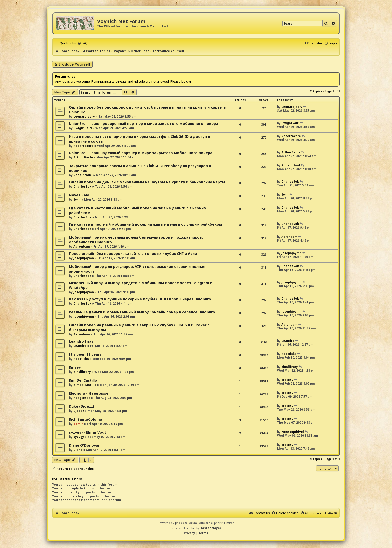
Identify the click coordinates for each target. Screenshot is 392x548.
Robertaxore (84, 146)
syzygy (79, 437)
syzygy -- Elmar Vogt (88, 432)
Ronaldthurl (83, 175)
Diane (78, 450)
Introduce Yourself (72, 64)
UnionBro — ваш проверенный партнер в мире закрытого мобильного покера (144, 124)
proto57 (287, 380)
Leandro (80, 346)
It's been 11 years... (87, 354)
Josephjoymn (84, 258)
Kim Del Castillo (83, 380)
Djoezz (79, 411)
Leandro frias (81, 341)
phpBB (180, 523)
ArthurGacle (83, 157)
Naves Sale (79, 195)
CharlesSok (82, 187)
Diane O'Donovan (85, 445)
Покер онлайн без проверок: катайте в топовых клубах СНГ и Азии (133, 254)
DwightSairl (83, 128)
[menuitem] (82, 43)
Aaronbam (82, 247)
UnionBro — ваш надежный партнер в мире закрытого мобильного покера (141, 153)
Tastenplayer (211, 528)
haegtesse (82, 398)
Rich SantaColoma (86, 419)
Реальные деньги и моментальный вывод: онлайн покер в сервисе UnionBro (142, 312)
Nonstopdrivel (293, 432)
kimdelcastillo (85, 385)
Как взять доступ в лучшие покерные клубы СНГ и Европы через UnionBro (140, 299)
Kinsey (75, 367)
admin (78, 424)
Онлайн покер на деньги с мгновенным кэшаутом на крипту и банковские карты (147, 182)
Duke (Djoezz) (82, 406)
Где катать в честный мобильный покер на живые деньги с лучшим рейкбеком (146, 224)
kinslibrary (82, 372)
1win (77, 200)
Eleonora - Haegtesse (89, 393)
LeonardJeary (84, 117)
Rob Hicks (81, 359)
